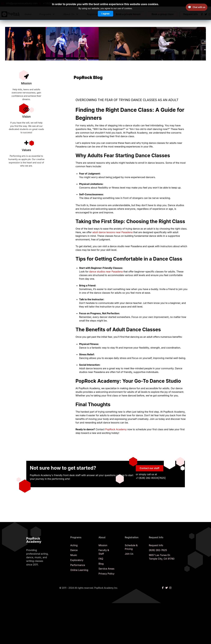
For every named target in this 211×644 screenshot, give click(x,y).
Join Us (129, 554)
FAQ (101, 559)
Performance (78, 565)
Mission (103, 545)
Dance (74, 550)
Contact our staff (150, 468)
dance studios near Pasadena (106, 272)
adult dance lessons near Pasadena (112, 232)
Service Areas (106, 569)
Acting (74, 545)
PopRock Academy (116, 429)
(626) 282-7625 (158, 550)
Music (74, 555)
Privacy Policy (106, 574)
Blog (101, 564)
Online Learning (79, 570)
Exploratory (77, 560)
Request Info (156, 545)
